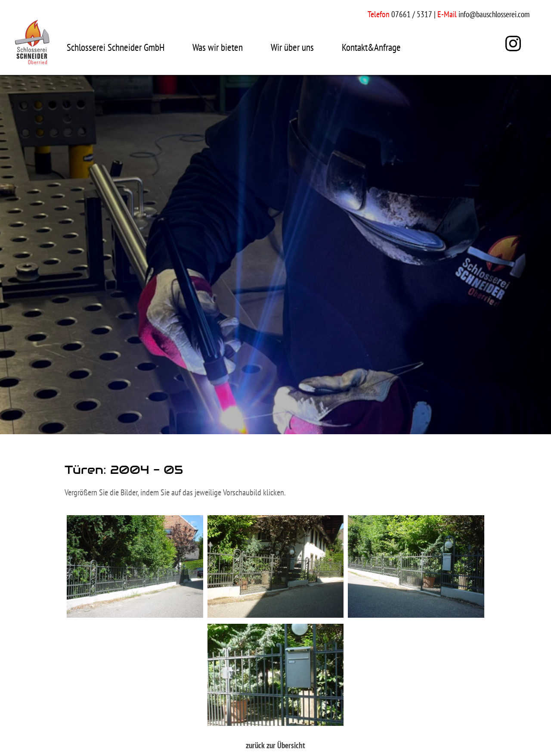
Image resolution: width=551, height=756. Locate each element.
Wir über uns (292, 47)
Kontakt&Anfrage (371, 47)
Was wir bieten (218, 47)
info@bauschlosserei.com (494, 14)
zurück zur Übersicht (275, 745)
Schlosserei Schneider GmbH (116, 47)
